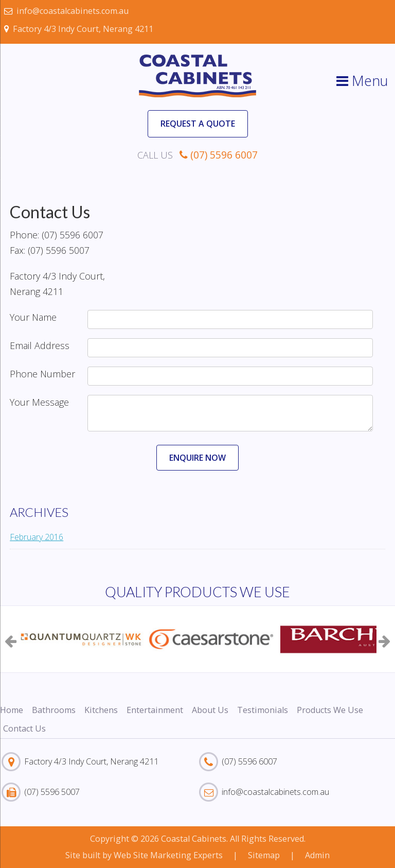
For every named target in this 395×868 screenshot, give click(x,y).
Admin (317, 855)
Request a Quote (198, 124)
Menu (362, 81)
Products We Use (330, 710)
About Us (210, 710)
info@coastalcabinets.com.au (66, 11)
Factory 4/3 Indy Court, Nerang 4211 (79, 29)
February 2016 (37, 537)
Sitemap (264, 855)
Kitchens (101, 710)
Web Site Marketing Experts (168, 855)
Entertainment (155, 710)
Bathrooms (54, 710)
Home (12, 710)
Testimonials (263, 710)
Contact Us (24, 728)
